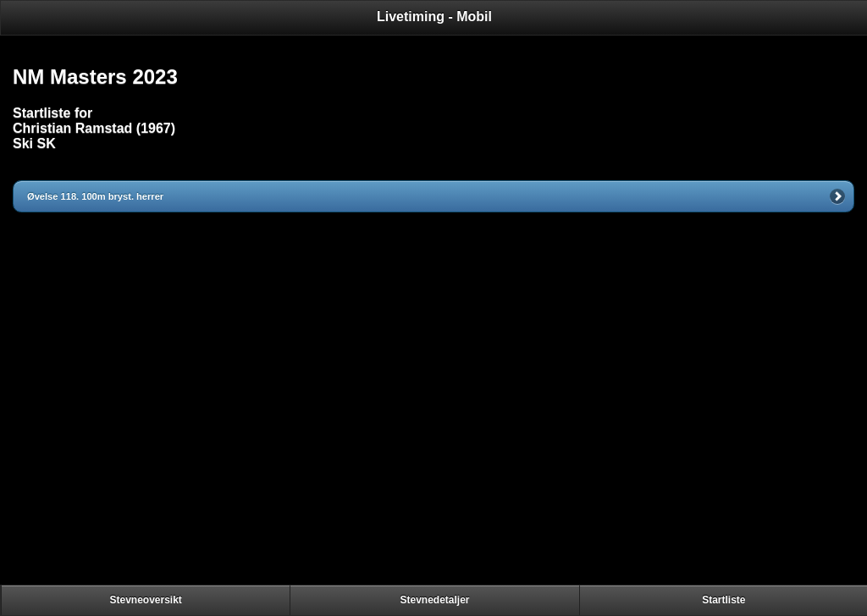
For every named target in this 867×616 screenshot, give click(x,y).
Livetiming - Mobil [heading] (434, 16)
